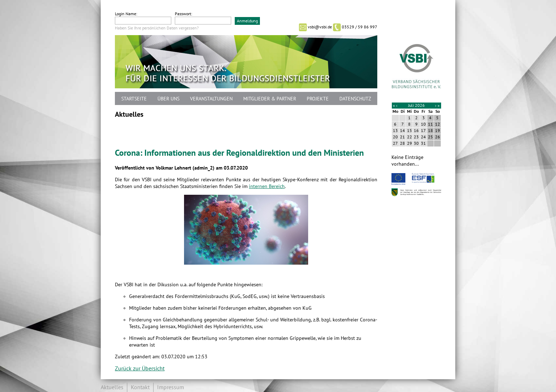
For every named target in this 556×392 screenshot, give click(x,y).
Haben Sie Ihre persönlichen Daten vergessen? (157, 28)
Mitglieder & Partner (270, 99)
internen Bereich (267, 186)
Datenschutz (355, 99)
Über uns (168, 99)
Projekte (318, 99)
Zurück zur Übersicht (140, 369)
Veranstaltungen (211, 99)
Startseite (134, 99)
